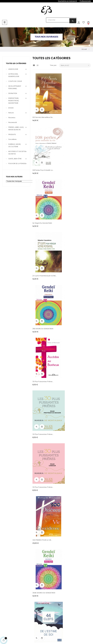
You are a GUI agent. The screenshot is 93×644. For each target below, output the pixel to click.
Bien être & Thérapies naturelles (10, 597)
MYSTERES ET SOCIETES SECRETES (17, 153)
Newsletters (61, 594)
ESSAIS (11, 108)
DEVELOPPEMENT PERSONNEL (15, 87)
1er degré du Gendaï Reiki (42, 160)
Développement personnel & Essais (9, 611)
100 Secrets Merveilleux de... (43, 112)
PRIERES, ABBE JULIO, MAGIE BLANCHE (16, 129)
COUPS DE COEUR (15, 81)
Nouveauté (13, 122)
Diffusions (42, 596)
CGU (77, 594)
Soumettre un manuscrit (67, 1)
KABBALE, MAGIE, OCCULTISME (15, 145)
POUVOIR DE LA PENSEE (17, 164)
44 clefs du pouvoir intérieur (43, 397)
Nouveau (12, 118)
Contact (78, 589)
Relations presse (45, 605)
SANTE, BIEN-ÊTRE (15, 159)
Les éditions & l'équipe (44, 590)
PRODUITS (12, 135)
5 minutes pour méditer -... (42, 445)
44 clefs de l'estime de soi (43, 350)
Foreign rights (44, 600)
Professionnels (85, 1)
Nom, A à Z (76, 65)
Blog (58, 589)
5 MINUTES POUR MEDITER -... (43, 492)
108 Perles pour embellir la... (73, 112)
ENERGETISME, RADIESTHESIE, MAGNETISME (14, 101)
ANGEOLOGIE (13, 69)
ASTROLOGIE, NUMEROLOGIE (14, 75)
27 (66, 559)
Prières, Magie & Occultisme (8, 604)
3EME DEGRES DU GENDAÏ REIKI (74, 302)
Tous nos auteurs (27, 589)
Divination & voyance (7, 590)
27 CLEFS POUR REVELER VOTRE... (75, 160)
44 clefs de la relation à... (73, 350)
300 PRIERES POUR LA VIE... (42, 302)
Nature (11, 113)
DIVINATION (13, 93)
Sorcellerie (12, 139)
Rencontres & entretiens (26, 595)
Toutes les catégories (16, 64)
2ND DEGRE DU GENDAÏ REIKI (43, 207)
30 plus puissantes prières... (43, 255)
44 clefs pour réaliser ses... (73, 397)
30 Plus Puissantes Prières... (73, 207)
